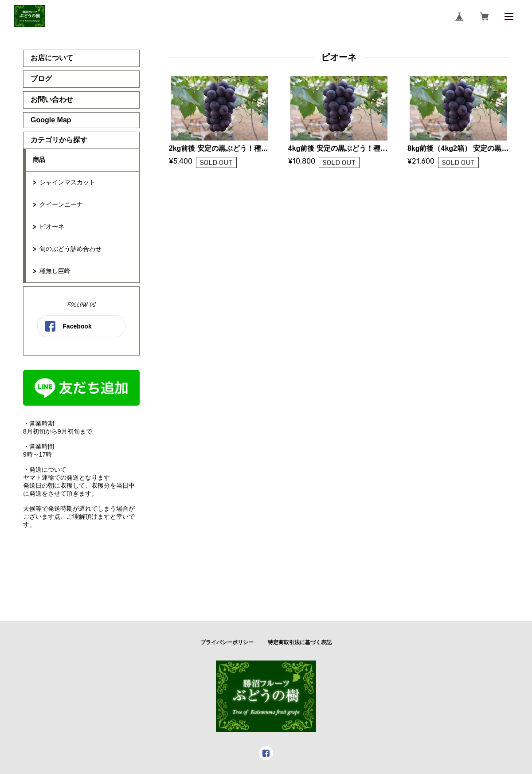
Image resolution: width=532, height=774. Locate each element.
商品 (39, 160)
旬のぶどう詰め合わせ (70, 249)
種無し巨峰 (55, 271)
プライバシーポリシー (227, 642)
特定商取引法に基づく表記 (300, 642)
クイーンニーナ (61, 204)
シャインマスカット (67, 182)
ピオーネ (52, 227)
